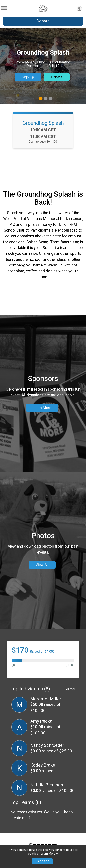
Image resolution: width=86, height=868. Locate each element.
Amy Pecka (41, 771)
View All (42, 606)
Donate (43, 21)
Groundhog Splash (43, 123)
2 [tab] (46, 99)
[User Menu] (79, 9)
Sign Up (28, 77)
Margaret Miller (46, 749)
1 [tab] (41, 99)
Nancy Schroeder (47, 795)
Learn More (42, 433)
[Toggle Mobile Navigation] (4, 8)
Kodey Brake (43, 815)
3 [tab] (51, 99)
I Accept (42, 861)
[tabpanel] (43, 66)
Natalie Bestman (47, 835)
